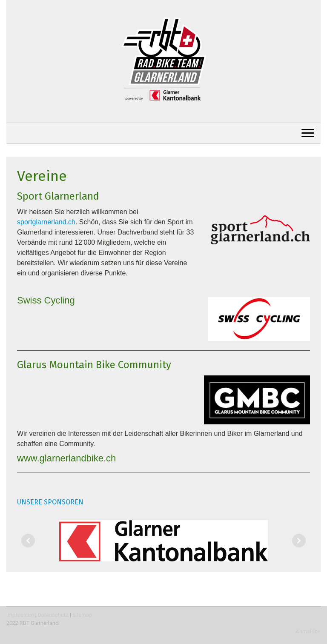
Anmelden (308, 631)
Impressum (20, 615)
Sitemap (82, 615)
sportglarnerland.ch (46, 222)
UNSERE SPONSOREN (50, 502)
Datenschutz (53, 615)
